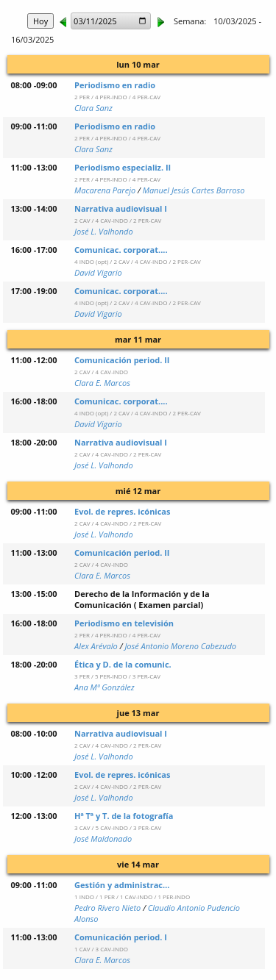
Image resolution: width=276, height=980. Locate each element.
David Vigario (98, 272)
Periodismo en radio (115, 85)
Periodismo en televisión (124, 623)
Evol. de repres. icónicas (123, 511)
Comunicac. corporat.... (121, 250)
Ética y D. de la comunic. (123, 664)
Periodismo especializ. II (123, 167)
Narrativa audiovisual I (121, 208)
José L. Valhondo (104, 231)
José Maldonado (103, 838)
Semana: (190, 21)
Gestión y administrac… (122, 885)
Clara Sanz (93, 108)
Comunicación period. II (122, 360)
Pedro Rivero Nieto (107, 908)
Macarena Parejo (105, 190)
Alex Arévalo (96, 646)
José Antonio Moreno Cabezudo (180, 646)
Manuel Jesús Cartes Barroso (194, 190)
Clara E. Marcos (102, 383)
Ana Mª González (105, 687)
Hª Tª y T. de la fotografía (124, 816)
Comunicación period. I (121, 937)
